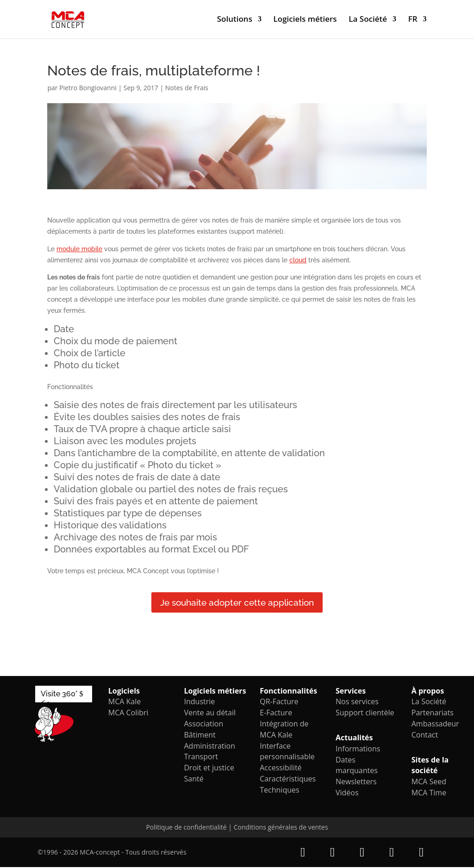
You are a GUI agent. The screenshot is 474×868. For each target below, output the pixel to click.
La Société (368, 20)
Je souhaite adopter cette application (237, 603)
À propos (428, 692)
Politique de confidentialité (186, 828)
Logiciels (124, 692)
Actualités (354, 738)
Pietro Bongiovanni (88, 88)
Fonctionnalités (288, 692)
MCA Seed (429, 782)
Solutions (235, 20)
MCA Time (429, 794)
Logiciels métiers (305, 20)
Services (351, 692)
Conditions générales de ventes (281, 828)
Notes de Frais (187, 88)
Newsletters (356, 782)
